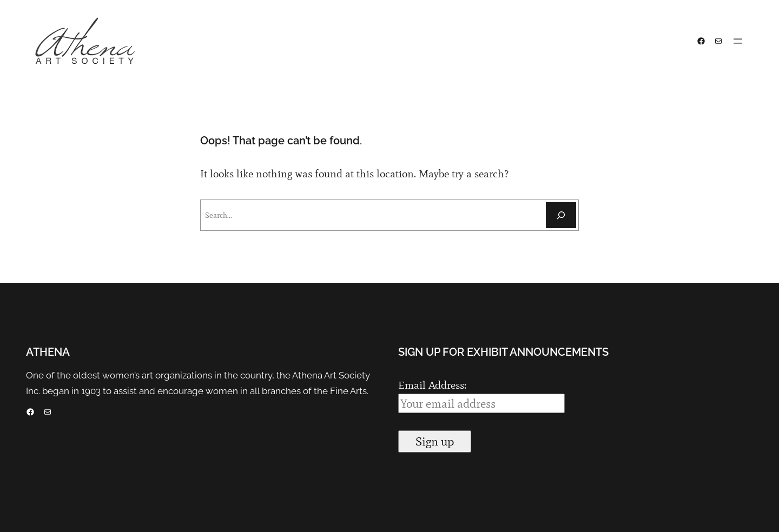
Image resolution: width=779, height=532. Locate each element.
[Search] (561, 215)
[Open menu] (738, 41)
